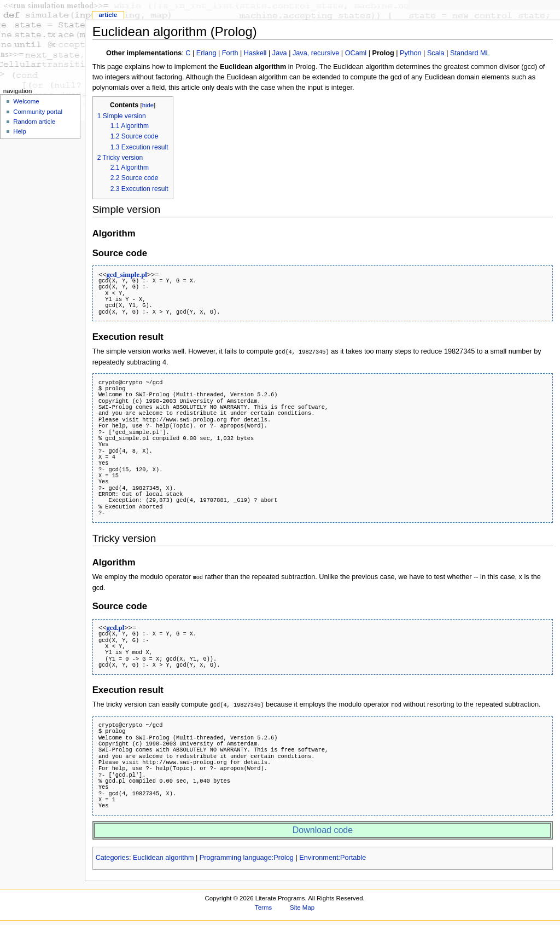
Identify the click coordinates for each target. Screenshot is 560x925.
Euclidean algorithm (163, 856)
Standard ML (470, 53)
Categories (112, 856)
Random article (34, 122)
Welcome (26, 101)
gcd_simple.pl (126, 275)
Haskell (255, 53)
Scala (436, 53)
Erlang (206, 53)
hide (148, 105)
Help (20, 131)
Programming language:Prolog (247, 856)
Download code (323, 828)
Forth (230, 53)
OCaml (356, 53)
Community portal (38, 112)
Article (108, 15)
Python (411, 53)
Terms (263, 906)
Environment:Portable (332, 856)
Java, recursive (316, 53)
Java (280, 53)
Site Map (302, 906)
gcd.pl (115, 627)
